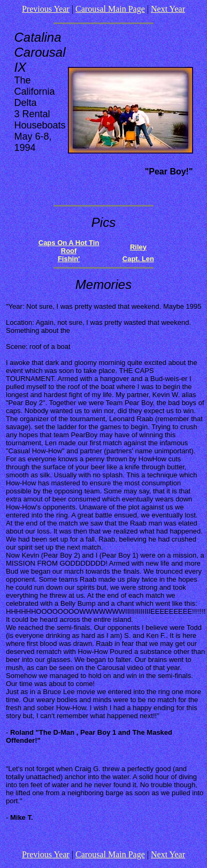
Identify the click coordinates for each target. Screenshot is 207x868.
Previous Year (46, 9)
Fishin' (69, 259)
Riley (138, 247)
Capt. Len (138, 259)
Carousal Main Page (110, 9)
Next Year (168, 9)
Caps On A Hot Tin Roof (69, 247)
